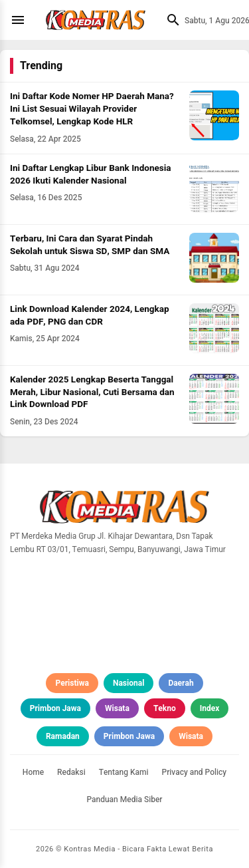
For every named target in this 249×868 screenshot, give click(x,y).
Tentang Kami (124, 772)
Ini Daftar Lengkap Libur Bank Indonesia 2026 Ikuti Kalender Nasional (91, 175)
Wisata (117, 708)
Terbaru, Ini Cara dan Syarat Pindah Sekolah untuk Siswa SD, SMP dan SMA (90, 245)
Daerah (181, 683)
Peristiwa (72, 683)
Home (33, 772)
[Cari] (170, 20)
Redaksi (71, 772)
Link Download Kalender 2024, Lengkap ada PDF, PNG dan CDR (90, 316)
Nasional (128, 683)
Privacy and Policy (195, 772)
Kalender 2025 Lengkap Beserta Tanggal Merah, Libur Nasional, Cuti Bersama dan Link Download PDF (92, 392)
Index (210, 708)
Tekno (165, 708)
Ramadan (63, 736)
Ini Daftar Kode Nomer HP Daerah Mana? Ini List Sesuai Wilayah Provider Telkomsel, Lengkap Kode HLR (92, 109)
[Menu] (21, 20)
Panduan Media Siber (124, 799)
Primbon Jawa (55, 708)
